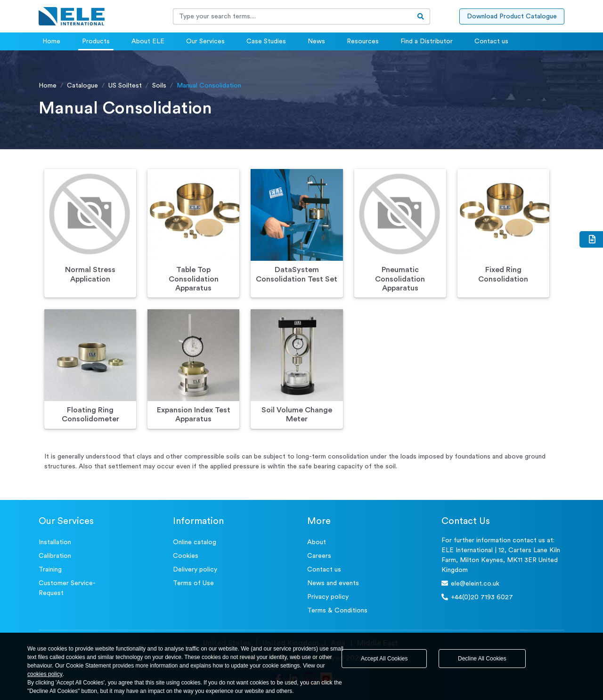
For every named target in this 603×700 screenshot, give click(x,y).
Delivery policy (195, 570)
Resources (363, 41)
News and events (333, 583)
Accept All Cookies (384, 659)
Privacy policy (328, 597)
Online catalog (195, 542)
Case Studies (266, 41)
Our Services (205, 41)
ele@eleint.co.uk (470, 583)
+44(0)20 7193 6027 (477, 597)
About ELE (148, 41)
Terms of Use (193, 583)
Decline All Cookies (482, 659)
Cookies (186, 556)
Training (50, 570)
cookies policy (45, 674)
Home (51, 41)
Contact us (491, 41)
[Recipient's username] (293, 16)
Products (96, 41)
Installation (55, 542)
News (316, 41)
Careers (319, 556)
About (317, 542)
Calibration (55, 556)
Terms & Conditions (337, 611)
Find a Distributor (427, 41)
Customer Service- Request (67, 588)
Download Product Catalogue (512, 16)
